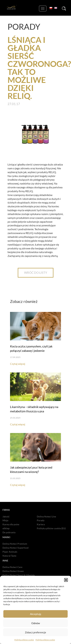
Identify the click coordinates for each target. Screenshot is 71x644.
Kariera (41, 524)
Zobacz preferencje (35, 632)
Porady (41, 520)
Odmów (36, 623)
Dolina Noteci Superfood (15, 548)
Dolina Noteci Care (12, 567)
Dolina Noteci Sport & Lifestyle (19, 575)
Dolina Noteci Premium (15, 544)
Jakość (6, 517)
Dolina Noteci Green (13, 571)
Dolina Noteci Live (46, 517)
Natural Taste (9, 556)
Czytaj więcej (18, 364)
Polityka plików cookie (24, 640)
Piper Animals (10, 552)
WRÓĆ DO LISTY (36, 273)
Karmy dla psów (11, 524)
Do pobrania (9, 532)
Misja (5, 520)
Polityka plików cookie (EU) (51, 528)
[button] (66, 580)
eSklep (6, 528)
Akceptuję (36, 614)
